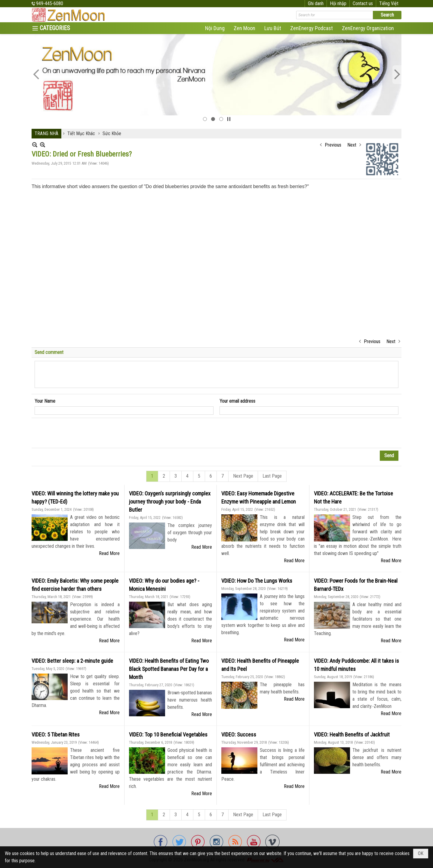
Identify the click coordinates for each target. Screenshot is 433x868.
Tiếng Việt (389, 3)
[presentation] (80, 433)
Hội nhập (338, 3)
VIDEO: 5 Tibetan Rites (56, 735)
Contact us (363, 3)
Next (352, 145)
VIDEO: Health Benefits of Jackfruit (352, 735)
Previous (333, 145)
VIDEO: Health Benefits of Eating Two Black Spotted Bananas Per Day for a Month (169, 669)
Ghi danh (316, 3)
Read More (109, 553)
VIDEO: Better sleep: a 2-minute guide (72, 661)
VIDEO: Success (239, 735)
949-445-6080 (50, 3)
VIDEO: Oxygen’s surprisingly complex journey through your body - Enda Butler (170, 502)
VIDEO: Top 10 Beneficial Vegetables (168, 735)
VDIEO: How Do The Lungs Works (257, 581)
